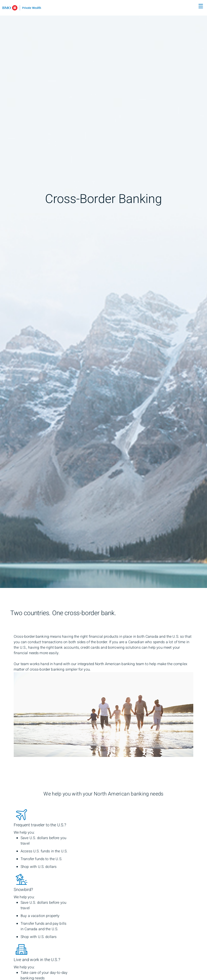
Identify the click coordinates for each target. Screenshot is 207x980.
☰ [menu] (201, 6)
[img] (103, 294)
